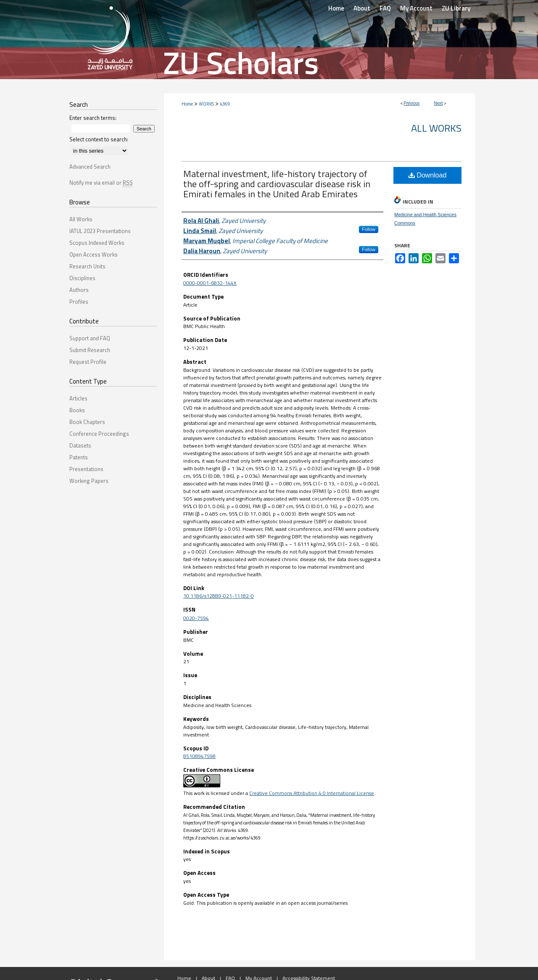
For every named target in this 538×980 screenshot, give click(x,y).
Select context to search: (99, 139)
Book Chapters (87, 422)
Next (438, 103)
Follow (369, 229)
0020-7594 (196, 618)
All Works (436, 128)
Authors (79, 290)
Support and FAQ (90, 338)
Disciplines (82, 278)
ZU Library (456, 8)
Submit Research (90, 350)
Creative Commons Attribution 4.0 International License (312, 793)
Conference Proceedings (99, 434)
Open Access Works (94, 254)
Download (428, 175)
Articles (78, 398)
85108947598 (199, 756)
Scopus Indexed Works (97, 243)
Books (77, 410)
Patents (79, 457)
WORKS (206, 104)
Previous (411, 103)
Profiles (79, 302)
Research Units (87, 266)
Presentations (86, 469)
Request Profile (88, 362)
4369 (225, 104)
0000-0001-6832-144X (210, 283)
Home (187, 104)
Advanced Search (90, 167)
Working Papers (89, 481)
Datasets (80, 445)
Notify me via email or (101, 183)
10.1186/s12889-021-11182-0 (219, 596)
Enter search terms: (93, 118)
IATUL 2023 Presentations (100, 231)
